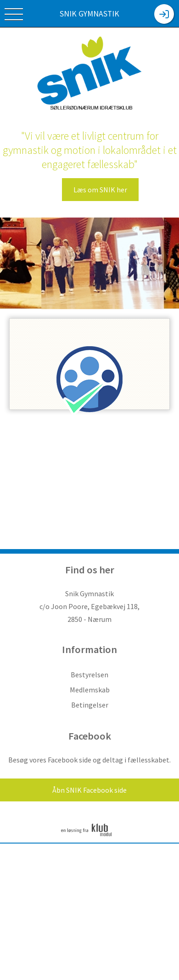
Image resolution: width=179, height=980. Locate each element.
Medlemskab (90, 690)
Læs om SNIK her (100, 190)
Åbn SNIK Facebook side (89, 790)
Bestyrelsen (89, 675)
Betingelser (90, 705)
